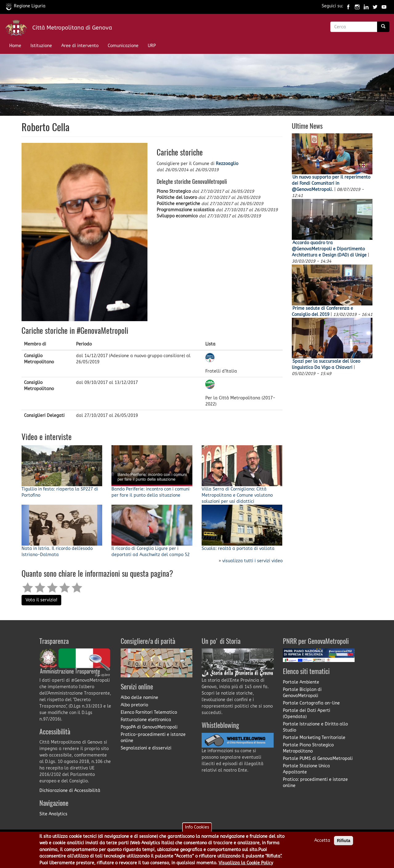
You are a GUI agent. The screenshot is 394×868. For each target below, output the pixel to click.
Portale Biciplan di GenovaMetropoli (302, 693)
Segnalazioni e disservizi (146, 748)
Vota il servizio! (41, 600)
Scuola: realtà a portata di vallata (238, 549)
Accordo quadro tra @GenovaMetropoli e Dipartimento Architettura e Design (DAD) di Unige (329, 249)
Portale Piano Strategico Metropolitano (308, 748)
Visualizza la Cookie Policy (246, 863)
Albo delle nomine (139, 698)
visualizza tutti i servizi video (252, 561)
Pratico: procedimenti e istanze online (315, 783)
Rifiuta (344, 841)
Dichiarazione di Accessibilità (70, 791)
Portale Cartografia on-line (311, 703)
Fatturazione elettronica (146, 720)
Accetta (322, 840)
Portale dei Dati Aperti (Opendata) (307, 714)
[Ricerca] (383, 27)
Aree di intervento (80, 46)
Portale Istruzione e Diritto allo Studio (315, 727)
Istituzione (41, 46)
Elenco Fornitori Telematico (149, 712)
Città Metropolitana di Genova (72, 28)
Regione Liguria (26, 6)
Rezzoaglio (227, 164)
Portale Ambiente (301, 682)
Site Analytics (53, 814)
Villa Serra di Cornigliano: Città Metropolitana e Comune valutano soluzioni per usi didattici (237, 495)
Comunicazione (123, 46)
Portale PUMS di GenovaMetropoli (318, 759)
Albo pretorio (134, 705)
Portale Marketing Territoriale (314, 738)
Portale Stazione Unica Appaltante (306, 769)
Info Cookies (197, 827)
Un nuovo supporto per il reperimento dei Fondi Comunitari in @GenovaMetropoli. (331, 183)
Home (15, 46)
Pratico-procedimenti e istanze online (153, 738)
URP (152, 46)
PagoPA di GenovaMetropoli (149, 727)
